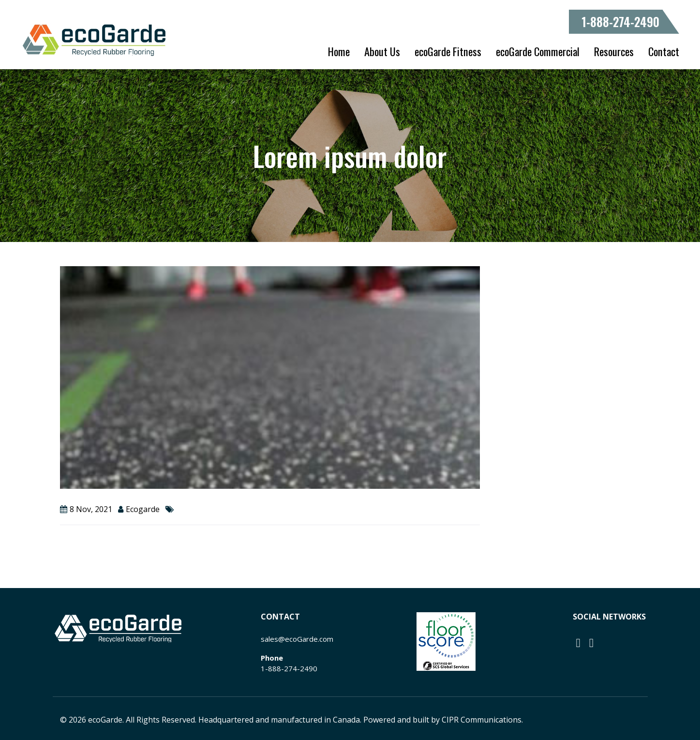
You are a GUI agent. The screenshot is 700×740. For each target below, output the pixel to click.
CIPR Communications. (482, 720)
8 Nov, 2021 (91, 509)
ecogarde (143, 509)
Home (339, 51)
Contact (664, 51)
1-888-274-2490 (620, 22)
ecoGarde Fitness (448, 51)
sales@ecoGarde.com (297, 639)
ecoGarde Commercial (538, 51)
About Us (382, 51)
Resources (614, 51)
